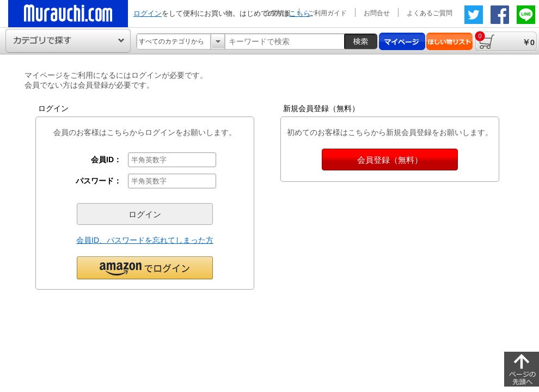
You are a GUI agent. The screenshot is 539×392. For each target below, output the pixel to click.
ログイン (148, 13)
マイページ (402, 41)
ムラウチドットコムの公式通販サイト (68, 14)
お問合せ (377, 13)
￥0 (505, 39)
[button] (145, 267)
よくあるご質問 (430, 13)
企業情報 (278, 13)
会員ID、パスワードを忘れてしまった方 (145, 240)
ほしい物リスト (449, 41)
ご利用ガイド (327, 13)
